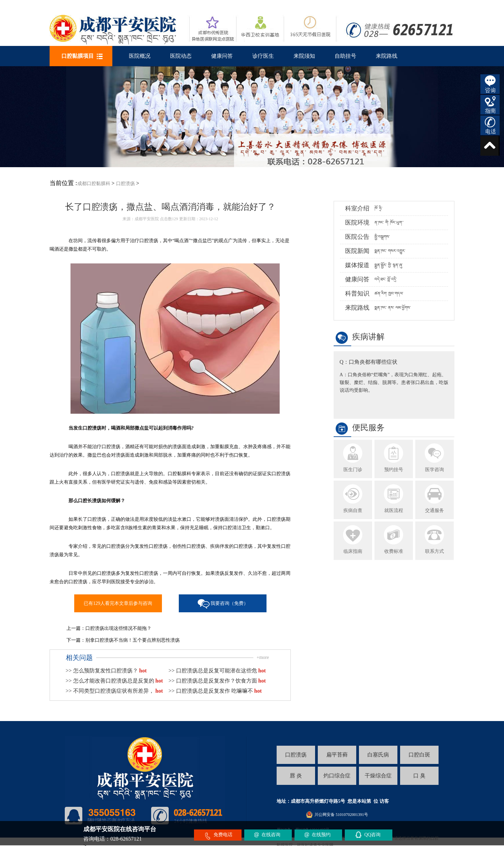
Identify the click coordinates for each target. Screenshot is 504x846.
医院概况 (140, 56)
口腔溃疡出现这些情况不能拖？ (118, 628)
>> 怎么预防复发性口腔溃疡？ (106, 671)
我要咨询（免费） (229, 603)
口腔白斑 (419, 755)
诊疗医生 (263, 56)
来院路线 (387, 56)
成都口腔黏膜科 (94, 184)
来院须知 (304, 56)
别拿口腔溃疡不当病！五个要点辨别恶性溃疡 (133, 640)
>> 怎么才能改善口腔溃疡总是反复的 (114, 681)
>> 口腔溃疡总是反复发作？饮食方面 (217, 681)
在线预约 (321, 835)
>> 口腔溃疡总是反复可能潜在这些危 (217, 671)
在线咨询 (271, 835)
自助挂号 (345, 56)
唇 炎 (296, 776)
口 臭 (419, 776)
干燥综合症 (378, 776)
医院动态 (181, 56)
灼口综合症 (337, 776)
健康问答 (222, 56)
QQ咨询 (372, 835)
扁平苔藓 (337, 755)
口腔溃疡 (125, 184)
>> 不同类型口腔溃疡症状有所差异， (114, 691)
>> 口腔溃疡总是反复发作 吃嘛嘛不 (215, 691)
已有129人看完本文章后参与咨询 (118, 603)
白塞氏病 (378, 755)
